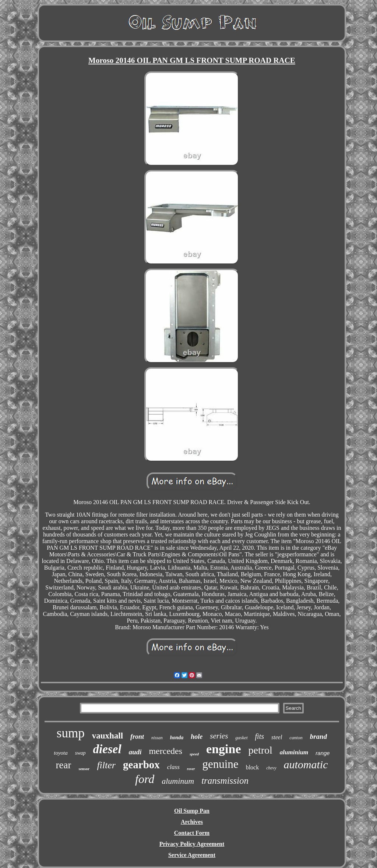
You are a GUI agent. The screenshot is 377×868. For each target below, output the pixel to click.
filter (106, 765)
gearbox (141, 765)
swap (80, 753)
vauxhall (108, 736)
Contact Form (192, 833)
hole (197, 737)
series (219, 736)
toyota (61, 753)
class (173, 767)
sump (71, 733)
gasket (241, 738)
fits (260, 736)
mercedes (165, 751)
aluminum (178, 781)
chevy (271, 768)
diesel (107, 749)
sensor (84, 769)
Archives (192, 822)
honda (177, 738)
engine (223, 749)
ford (145, 779)
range (323, 753)
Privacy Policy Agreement (192, 844)
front (137, 737)
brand (318, 736)
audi (135, 752)
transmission (225, 781)
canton (296, 738)
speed (194, 754)
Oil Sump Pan (192, 811)
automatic (306, 764)
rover (191, 769)
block (253, 767)
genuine (221, 764)
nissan (157, 738)
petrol (260, 750)
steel (277, 737)
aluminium (294, 752)
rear (63, 765)
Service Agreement (192, 855)
